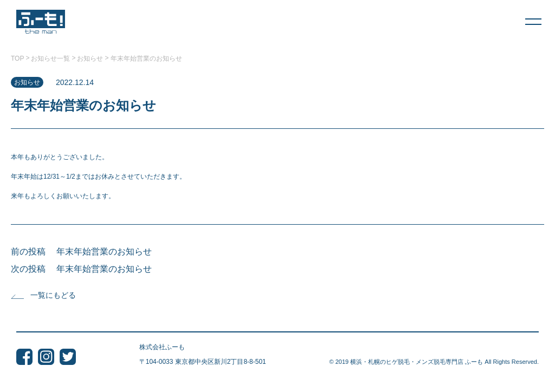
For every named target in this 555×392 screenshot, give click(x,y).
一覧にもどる (43, 295)
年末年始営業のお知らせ (104, 251)
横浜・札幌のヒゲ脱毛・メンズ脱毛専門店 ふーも (417, 362)
